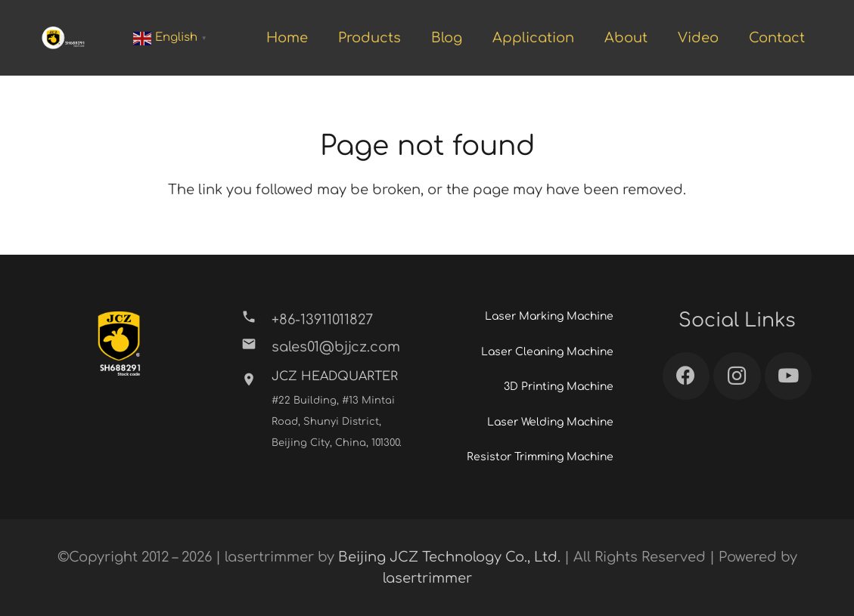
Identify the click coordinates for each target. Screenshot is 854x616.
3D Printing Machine (559, 387)
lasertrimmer (427, 578)
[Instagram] (737, 376)
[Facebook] (686, 376)
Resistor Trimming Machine (540, 457)
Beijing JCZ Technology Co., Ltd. (449, 557)
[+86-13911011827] (256, 320)
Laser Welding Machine (550, 422)
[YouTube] (789, 376)
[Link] (63, 38)
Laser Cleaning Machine (547, 352)
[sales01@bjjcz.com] (256, 347)
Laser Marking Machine (549, 316)
